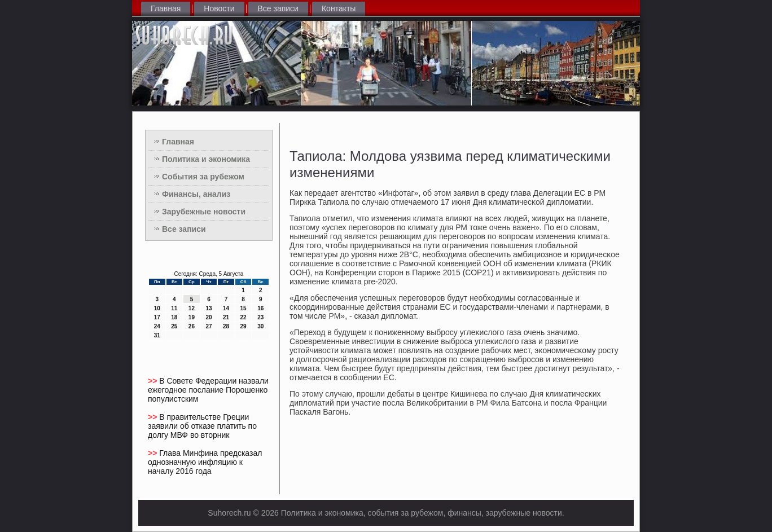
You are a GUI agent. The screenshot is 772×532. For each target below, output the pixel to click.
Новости (219, 8)
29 (244, 326)
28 (226, 326)
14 (226, 308)
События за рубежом (203, 177)
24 (157, 326)
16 (260, 308)
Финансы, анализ (196, 194)
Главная (166, 8)
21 (226, 317)
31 (157, 335)
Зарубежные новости (204, 212)
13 (209, 308)
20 (209, 317)
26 (192, 326)
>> (153, 381)
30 (260, 326)
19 (192, 317)
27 (209, 326)
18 (174, 317)
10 (157, 308)
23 (260, 317)
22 (244, 317)
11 (174, 308)
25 (174, 326)
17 (157, 317)
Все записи (278, 8)
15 (244, 308)
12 (192, 308)
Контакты (339, 8)
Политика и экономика (206, 159)
